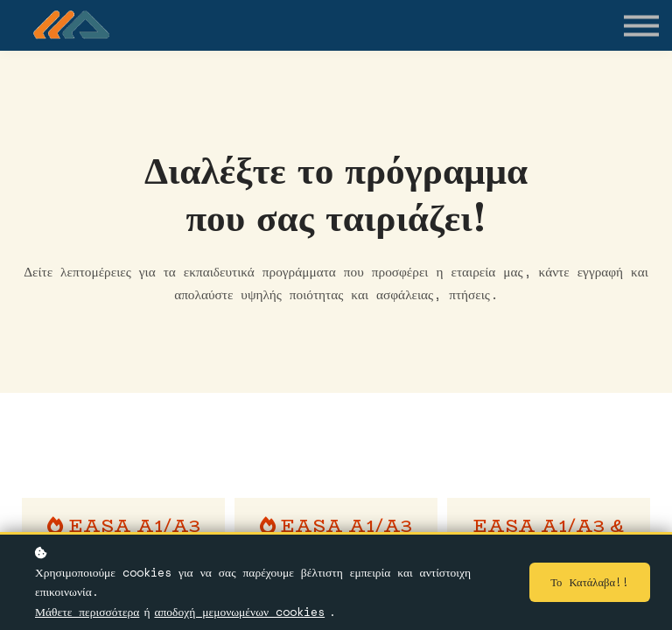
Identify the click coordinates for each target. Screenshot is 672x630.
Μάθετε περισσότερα (87, 612)
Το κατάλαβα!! (590, 584)
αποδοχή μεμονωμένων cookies (239, 612)
